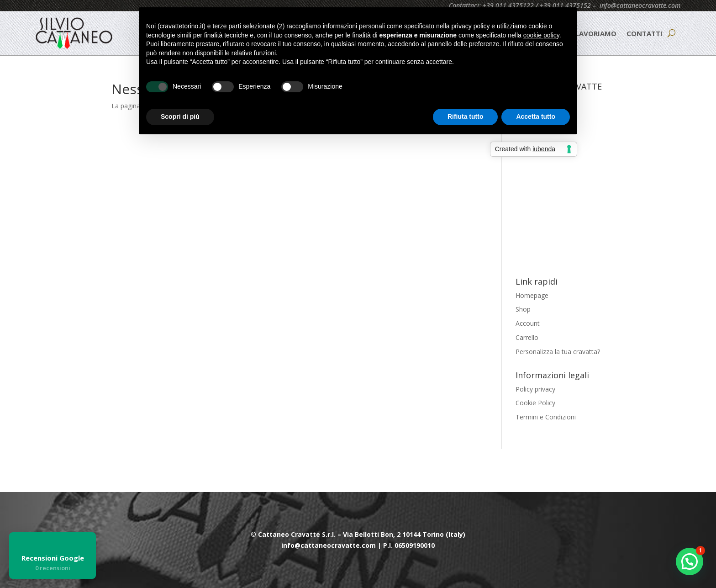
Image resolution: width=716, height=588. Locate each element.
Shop (523, 309)
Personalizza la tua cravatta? (558, 352)
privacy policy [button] (470, 26)
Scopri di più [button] (180, 117)
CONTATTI (645, 33)
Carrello (527, 337)
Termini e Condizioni (546, 417)
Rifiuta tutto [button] (466, 117)
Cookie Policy (535, 403)
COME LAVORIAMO (585, 33)
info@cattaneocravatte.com (640, 5)
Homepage (532, 295)
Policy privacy (535, 389)
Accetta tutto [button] (536, 117)
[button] (690, 562)
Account (528, 323)
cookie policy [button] (541, 35)
